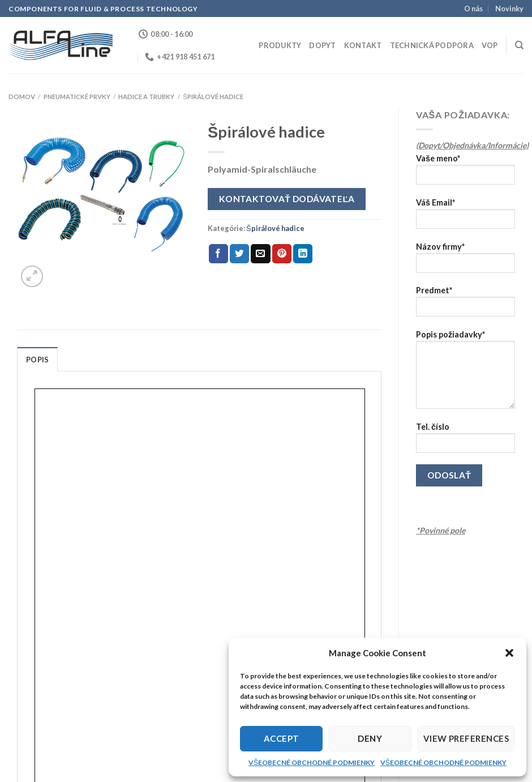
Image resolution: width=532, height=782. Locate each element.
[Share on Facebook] (218, 254)
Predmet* (466, 305)
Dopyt (322, 45)
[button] (509, 653)
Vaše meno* (466, 173)
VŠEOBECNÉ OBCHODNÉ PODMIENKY (312, 762)
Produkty (280, 45)
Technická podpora (432, 45)
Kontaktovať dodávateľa (287, 199)
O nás (473, 8)
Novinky (509, 8)
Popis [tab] (37, 360)
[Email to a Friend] (260, 254)
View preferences (466, 738)
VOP (490, 45)
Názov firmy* (466, 261)
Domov (22, 97)
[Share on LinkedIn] (303, 254)
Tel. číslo (466, 441)
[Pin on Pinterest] (282, 254)
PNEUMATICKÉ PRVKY (77, 97)
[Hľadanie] (519, 45)
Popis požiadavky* (466, 373)
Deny (370, 738)
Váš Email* (466, 217)
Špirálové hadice (213, 97)
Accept (282, 738)
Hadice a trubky (146, 97)
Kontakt (363, 45)
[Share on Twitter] (239, 254)
